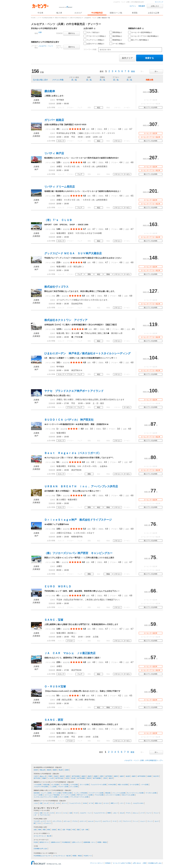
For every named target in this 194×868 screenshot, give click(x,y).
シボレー (115, 813)
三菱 (70, 813)
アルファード (127, 821)
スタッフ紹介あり (92, 32)
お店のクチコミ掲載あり (94, 44)
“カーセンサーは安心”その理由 (122, 863)
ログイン (133, 6)
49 (58, 129)
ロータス (106, 803)
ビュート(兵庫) (38, 795)
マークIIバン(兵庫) (151, 793)
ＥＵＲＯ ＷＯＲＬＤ (58, 586)
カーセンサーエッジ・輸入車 (42, 836)
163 (153, 224)
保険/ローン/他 (116, 13)
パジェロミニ (47, 823)
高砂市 (90, 776)
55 (153, 724)
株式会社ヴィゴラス (56, 287)
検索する (150, 58)
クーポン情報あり (117, 44)
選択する (72, 33)
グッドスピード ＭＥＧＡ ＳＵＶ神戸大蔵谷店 (73, 253)
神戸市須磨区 (81, 778)
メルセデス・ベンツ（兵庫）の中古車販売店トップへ (144, 760)
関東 (40, 830)
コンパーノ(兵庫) (46, 793)
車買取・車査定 (102, 842)
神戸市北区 (37, 778)
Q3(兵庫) (36, 793)
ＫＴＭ (91, 803)
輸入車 (59, 13)
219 (58, 262)
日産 (41, 803)
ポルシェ (136, 813)
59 (153, 624)
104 (153, 358)
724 (58, 495)
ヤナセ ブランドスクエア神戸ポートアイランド (74, 391)
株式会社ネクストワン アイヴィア (66, 320)
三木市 (36, 776)
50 (58, 696)
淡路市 (122, 776)
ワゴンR (36, 821)
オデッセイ (67, 821)
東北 (59, 830)
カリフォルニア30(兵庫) (52, 795)
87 (153, 424)
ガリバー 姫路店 (54, 120)
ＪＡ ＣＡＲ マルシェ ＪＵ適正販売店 (70, 653)
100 (153, 391)
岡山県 (61, 770)
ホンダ (46, 803)
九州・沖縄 (85, 830)
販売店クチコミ (44, 842)
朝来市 (62, 776)
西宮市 (89, 778)
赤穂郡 (96, 776)
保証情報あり (116, 36)
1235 (59, 329)
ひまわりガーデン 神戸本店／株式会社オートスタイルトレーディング (87, 353)
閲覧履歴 (142, 6)
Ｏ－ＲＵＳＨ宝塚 (55, 686)
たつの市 (51, 778)
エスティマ (83, 821)
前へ (142, 71)
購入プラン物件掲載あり (139, 40)
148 (58, 229)
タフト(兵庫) (57, 793)
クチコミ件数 (58, 80)
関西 (44, 830)
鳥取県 (49, 770)
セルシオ (91, 821)
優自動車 (50, 91)
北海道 (54, 830)
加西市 (68, 776)
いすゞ (36, 815)
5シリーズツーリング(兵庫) (135, 793)
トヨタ (36, 803)
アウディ (129, 813)
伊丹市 (67, 778)
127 (153, 291)
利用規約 (108, 863)
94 (58, 462)
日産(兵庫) (46, 785)
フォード (149, 813)
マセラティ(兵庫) (63, 787)
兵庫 (40, 32)
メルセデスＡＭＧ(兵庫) (41, 787)
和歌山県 (42, 770)
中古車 (36, 842)
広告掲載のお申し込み (40, 849)
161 (58, 362)
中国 (74, 830)
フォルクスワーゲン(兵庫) (99, 785)
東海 (49, 830)
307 (153, 124)
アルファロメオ (44, 815)
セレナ (157, 821)
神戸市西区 (109, 776)
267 (153, 158)
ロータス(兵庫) (134, 785)
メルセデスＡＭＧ (138, 803)
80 (153, 457)
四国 (78, 830)
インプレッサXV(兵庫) (80, 793)
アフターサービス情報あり (95, 36)
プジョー (156, 813)
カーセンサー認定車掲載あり (140, 32)
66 (58, 562)
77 (153, 491)
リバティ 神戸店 (54, 153)
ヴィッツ (150, 821)
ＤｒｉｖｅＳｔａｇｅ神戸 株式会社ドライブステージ (78, 520)
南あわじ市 (43, 776)
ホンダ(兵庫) (55, 785)
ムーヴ (43, 821)
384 (58, 196)
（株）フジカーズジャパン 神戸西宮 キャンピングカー (78, 553)
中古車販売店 (97, 13)
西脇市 (44, 778)
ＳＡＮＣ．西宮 (54, 720)
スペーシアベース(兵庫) (68, 795)
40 (58, 595)
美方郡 (73, 778)
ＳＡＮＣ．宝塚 (54, 620)
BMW (109, 813)
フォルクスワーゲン (75, 803)
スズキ (58, 803)
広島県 (67, 770)
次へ (156, 71)
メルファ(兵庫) (64, 797)
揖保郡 (149, 776)
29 (58, 296)
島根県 (55, 770)
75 (153, 557)
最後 (133, 71)
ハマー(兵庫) (145, 785)
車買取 (135, 13)
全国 (35, 830)
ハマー (122, 803)
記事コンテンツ (77, 842)
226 (58, 662)
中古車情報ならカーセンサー (42, 856)
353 (153, 91)
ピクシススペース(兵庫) (113, 795)
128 (58, 162)
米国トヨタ (98, 803)
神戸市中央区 (59, 778)
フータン (128, 803)
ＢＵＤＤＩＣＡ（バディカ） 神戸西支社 (69, 420)
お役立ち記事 (154, 13)
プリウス (75, 821)
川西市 (101, 776)
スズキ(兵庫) (74, 785)
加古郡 (128, 776)
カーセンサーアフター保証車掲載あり (143, 36)
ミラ (120, 821)
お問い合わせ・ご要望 (139, 863)
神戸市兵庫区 (76, 776)
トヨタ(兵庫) (38, 785)
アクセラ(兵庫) (99, 795)
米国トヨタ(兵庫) (123, 785)
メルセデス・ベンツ (46, 46)
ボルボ (122, 813)
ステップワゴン (57, 821)
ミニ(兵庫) (53, 787)
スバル (65, 813)
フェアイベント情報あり (94, 40)
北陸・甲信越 (66, 830)
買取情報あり (116, 32)
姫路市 (84, 776)
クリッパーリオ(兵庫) (119, 793)
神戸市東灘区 (97, 778)
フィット (136, 821)
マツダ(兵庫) (65, 785)
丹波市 (56, 776)
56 (153, 691)
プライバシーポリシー (97, 863)
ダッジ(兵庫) (74, 787)
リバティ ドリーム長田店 (60, 187)
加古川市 (156, 776)
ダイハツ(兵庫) (84, 785)
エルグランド (107, 821)
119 (153, 324)
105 (58, 529)
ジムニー (143, 821)
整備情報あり (116, 40)
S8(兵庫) (108, 793)
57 (153, 657)
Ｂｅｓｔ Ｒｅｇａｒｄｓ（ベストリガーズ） (73, 453)
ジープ (142, 813)
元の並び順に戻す (40, 80)
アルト (39, 823)
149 (58, 629)
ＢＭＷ (85, 803)
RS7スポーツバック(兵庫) (85, 795)
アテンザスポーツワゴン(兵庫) (79, 797)
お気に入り (155, 6)
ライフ (48, 821)
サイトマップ (159, 2)
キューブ (98, 821)
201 (153, 191)
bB (34, 823)
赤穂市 (134, 776)
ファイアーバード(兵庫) (96, 793)
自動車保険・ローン (89, 842)
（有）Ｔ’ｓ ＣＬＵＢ (58, 220)
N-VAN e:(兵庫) (67, 793)
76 (153, 524)
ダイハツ (65, 803)
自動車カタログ (56, 842)
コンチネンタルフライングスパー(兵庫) (46, 797)
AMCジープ (114, 803)
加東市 (116, 776)
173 (58, 729)
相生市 (111, 778)
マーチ (115, 821)
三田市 (105, 778)
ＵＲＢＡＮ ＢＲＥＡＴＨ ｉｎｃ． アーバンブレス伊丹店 (81, 486)
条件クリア (127, 58)
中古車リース (88, 856)
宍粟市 (50, 776)
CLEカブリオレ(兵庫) (128, 795)
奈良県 (36, 770)
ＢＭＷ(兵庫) (112, 785)
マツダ (52, 803)
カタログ (78, 13)
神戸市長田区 (142, 776)
